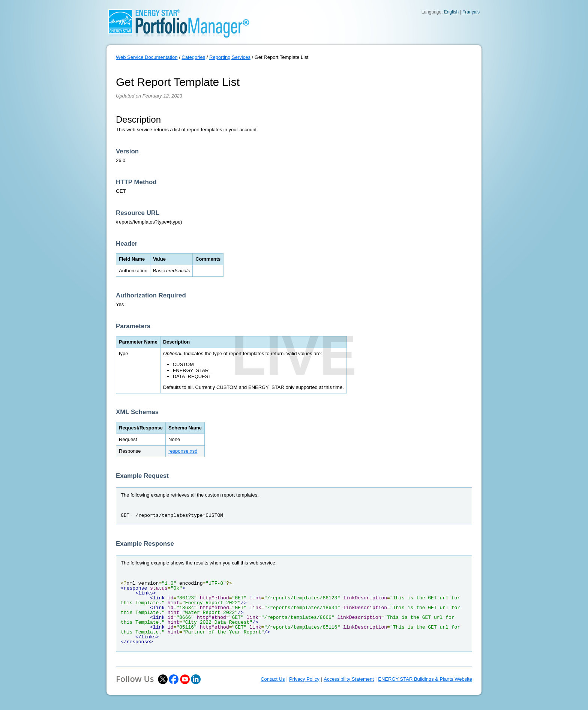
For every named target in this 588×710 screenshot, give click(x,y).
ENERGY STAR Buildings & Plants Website (425, 679)
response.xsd (183, 451)
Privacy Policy (304, 679)
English (451, 12)
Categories (193, 57)
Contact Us (273, 679)
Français (471, 12)
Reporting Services (230, 57)
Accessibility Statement (349, 679)
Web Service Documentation (147, 57)
